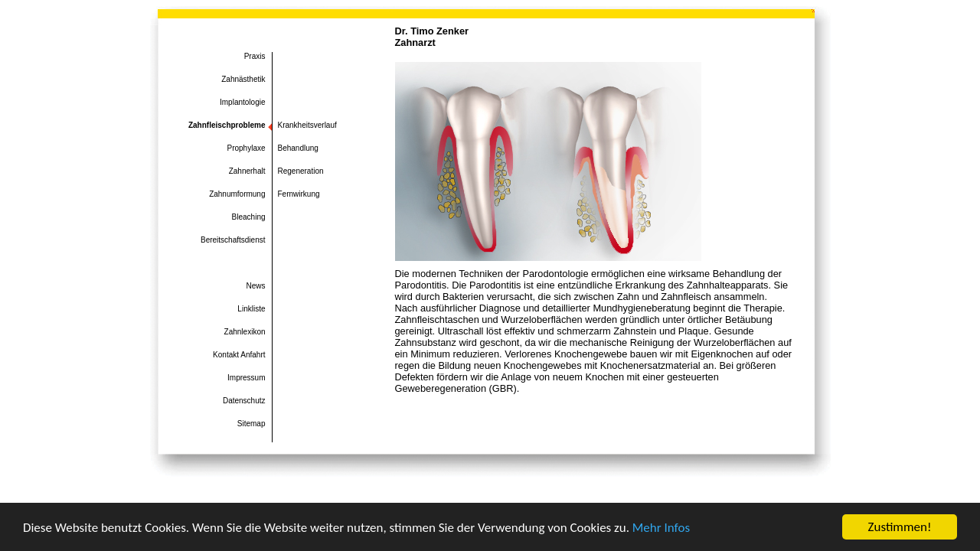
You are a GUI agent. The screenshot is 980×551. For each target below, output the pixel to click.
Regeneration (301, 171)
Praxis (255, 56)
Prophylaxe (246, 148)
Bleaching (249, 217)
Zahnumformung (237, 194)
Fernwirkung (299, 194)
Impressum (246, 378)
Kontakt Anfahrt (239, 355)
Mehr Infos (661, 528)
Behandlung (298, 148)
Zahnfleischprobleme (227, 125)
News (255, 286)
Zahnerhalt (247, 171)
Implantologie (242, 102)
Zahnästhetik (243, 79)
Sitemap (252, 424)
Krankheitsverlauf (307, 125)
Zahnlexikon (245, 332)
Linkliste (251, 309)
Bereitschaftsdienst (233, 240)
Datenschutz (244, 401)
